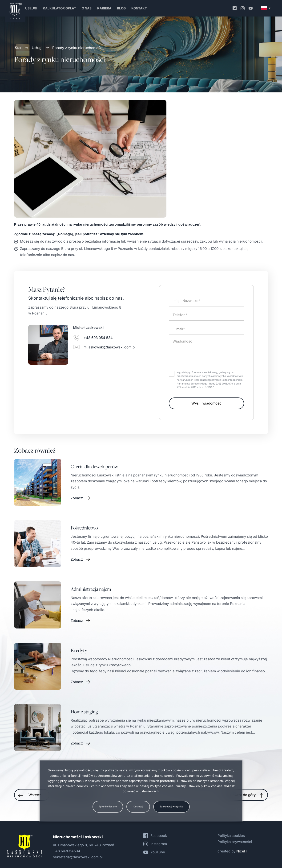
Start (19, 48)
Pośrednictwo (84, 532)
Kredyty (79, 655)
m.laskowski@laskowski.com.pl (110, 347)
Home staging (84, 716)
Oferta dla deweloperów (94, 471)
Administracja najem (91, 593)
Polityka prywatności (235, 842)
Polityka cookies (231, 836)
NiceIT (242, 851)
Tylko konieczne (108, 806)
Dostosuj (138, 806)
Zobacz (77, 502)
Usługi (37, 48)
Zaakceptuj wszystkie (171, 806)
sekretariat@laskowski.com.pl (78, 857)
